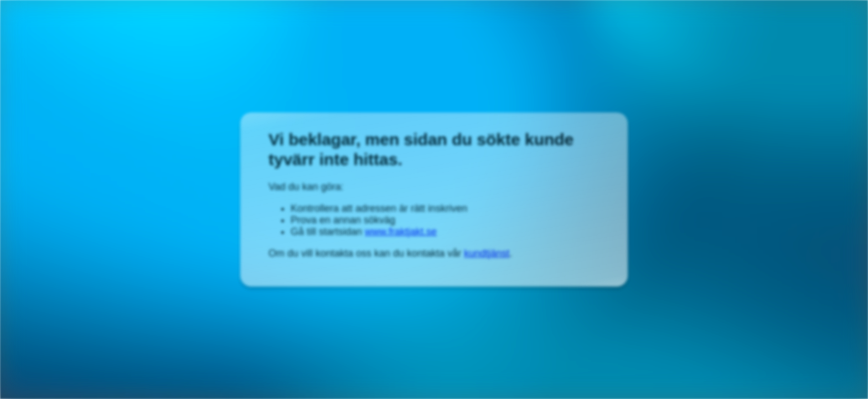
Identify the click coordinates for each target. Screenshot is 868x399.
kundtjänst (487, 253)
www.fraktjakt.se (401, 232)
